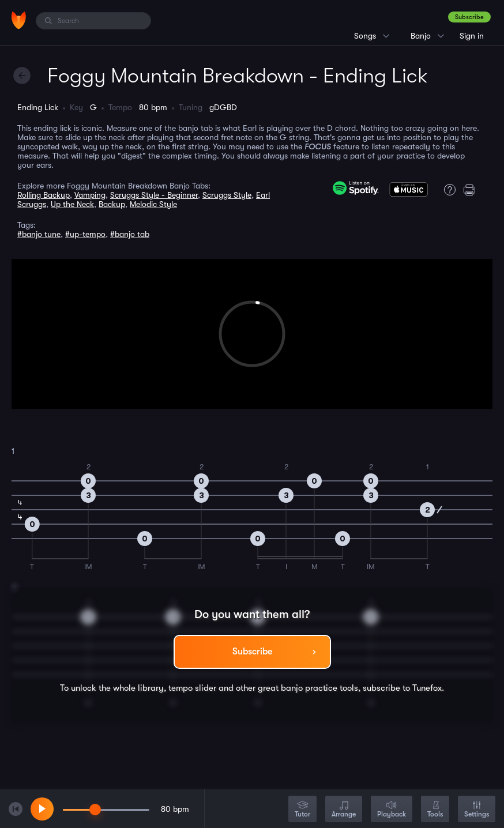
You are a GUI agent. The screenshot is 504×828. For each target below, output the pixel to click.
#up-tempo (85, 234)
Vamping (90, 195)
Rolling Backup (44, 195)
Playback (392, 810)
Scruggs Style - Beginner (154, 195)
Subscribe (469, 17)
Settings (477, 810)
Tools (435, 810)
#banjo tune (39, 234)
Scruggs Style (227, 195)
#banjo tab (130, 234)
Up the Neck (72, 204)
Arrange (344, 810)
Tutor (302, 810)
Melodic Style (153, 204)
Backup (112, 204)
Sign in (472, 36)
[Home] (19, 20)
